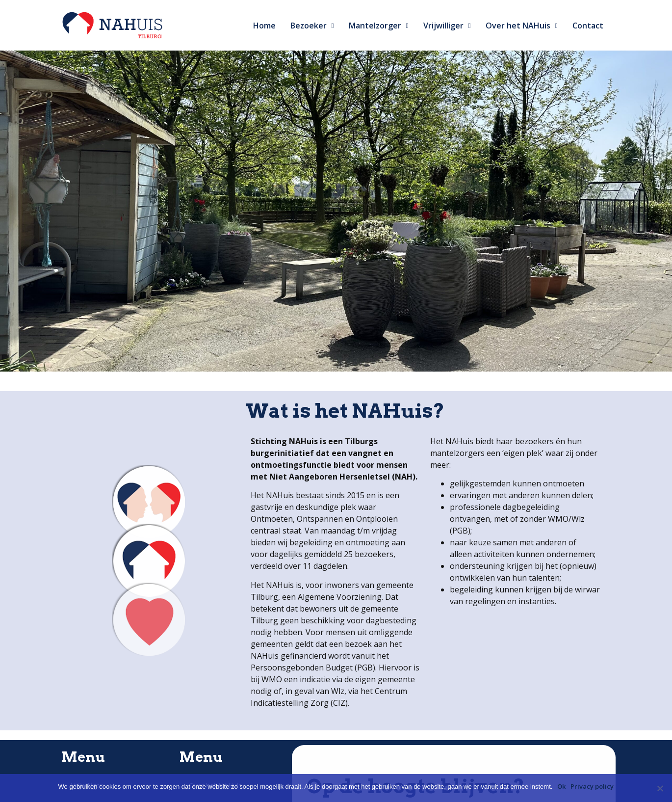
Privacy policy (592, 786)
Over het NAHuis (522, 26)
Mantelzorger (379, 26)
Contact (588, 26)
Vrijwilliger (447, 26)
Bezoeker (312, 26)
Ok (561, 786)
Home (264, 26)
